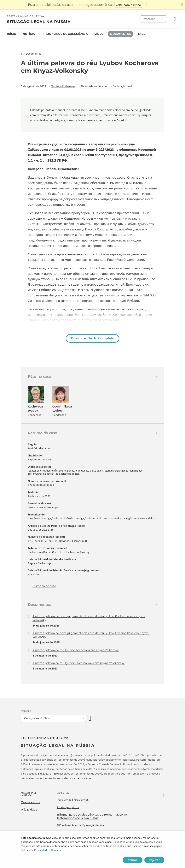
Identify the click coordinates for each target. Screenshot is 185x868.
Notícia (29, 34)
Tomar (133, 860)
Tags (142, 34)
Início (12, 34)
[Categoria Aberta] (90, 718)
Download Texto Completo (92, 338)
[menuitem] (12, 34)
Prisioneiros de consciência (65, 34)
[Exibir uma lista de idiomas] (147, 5)
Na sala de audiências (94, 86)
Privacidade (29, 810)
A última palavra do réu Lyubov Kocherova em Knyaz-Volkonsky (76, 650)
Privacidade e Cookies (48, 850)
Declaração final (122, 86)
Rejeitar (154, 860)
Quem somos (30, 802)
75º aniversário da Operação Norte (80, 825)
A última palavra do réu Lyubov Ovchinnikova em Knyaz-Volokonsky (78, 663)
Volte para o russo (128, 5)
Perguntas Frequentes (73, 800)
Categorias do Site (37, 718)
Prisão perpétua (68, 807)
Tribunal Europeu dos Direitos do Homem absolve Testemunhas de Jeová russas (92, 816)
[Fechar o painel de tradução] (182, 5)
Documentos (121, 34)
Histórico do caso (44, 586)
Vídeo (99, 34)
